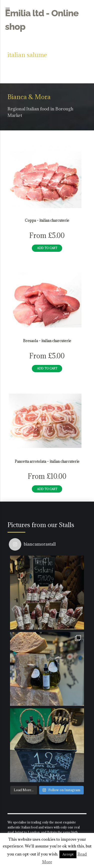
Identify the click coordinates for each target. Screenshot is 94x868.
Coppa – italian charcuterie (47, 221)
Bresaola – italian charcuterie (47, 341)
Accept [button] (68, 854)
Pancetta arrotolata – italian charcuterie (47, 462)
